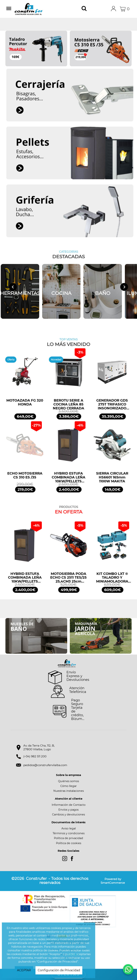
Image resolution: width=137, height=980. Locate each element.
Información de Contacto (69, 805)
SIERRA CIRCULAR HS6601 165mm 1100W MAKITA (112, 477)
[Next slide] (124, 287)
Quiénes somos (68, 781)
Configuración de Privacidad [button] (59, 970)
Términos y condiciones (69, 833)
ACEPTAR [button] (24, 970)
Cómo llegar (68, 786)
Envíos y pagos (68, 810)
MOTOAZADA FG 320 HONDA (25, 402)
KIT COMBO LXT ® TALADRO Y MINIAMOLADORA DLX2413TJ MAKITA (112, 578)
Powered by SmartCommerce (113, 881)
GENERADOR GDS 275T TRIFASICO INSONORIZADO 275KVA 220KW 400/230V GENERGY (112, 404)
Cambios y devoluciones (68, 814)
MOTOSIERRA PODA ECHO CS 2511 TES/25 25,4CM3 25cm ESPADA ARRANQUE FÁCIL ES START (68, 578)
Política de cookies (69, 843)
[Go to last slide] (13, 287)
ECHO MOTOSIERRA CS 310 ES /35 (25, 475)
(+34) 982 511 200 (35, 756)
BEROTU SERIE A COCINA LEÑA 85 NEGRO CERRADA (68, 404)
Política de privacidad (68, 838)
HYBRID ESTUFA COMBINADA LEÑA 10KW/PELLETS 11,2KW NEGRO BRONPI (68, 477)
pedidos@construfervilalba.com (45, 765)
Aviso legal (69, 828)
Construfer (33, 9)
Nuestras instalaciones (69, 791)
